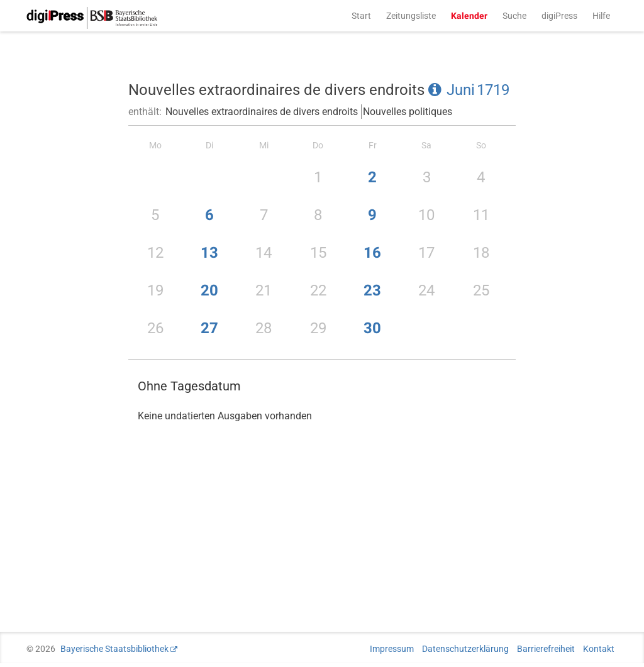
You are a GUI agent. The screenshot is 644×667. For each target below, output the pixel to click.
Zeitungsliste (411, 16)
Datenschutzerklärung (465, 649)
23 (372, 290)
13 (209, 253)
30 (372, 328)
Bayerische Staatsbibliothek (114, 649)
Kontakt (599, 649)
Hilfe (601, 16)
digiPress (559, 16)
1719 (493, 90)
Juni (461, 90)
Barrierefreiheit (546, 649)
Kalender (469, 16)
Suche (514, 16)
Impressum (392, 649)
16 (372, 253)
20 (209, 290)
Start (361, 16)
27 (209, 328)
